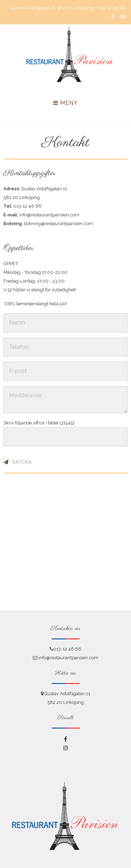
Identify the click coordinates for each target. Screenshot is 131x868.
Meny (65, 103)
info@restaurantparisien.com (49, 215)
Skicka (22, 462)
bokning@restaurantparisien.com (59, 224)
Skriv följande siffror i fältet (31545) (39, 423)
